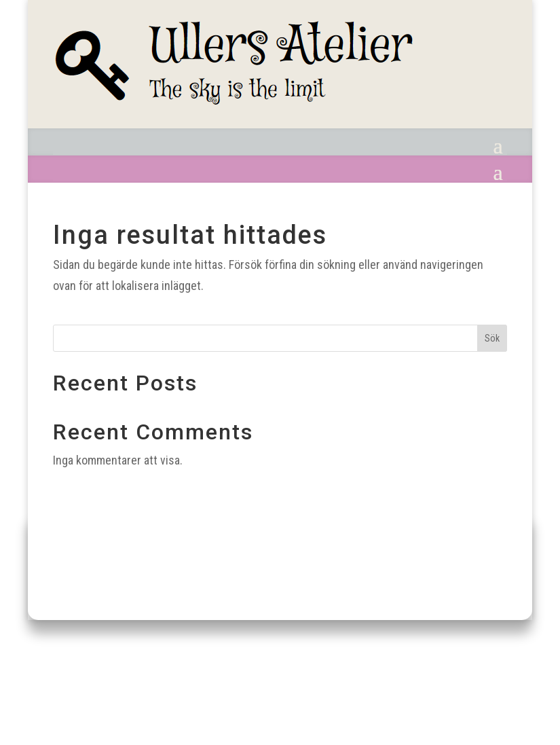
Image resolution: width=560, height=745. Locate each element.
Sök (492, 338)
